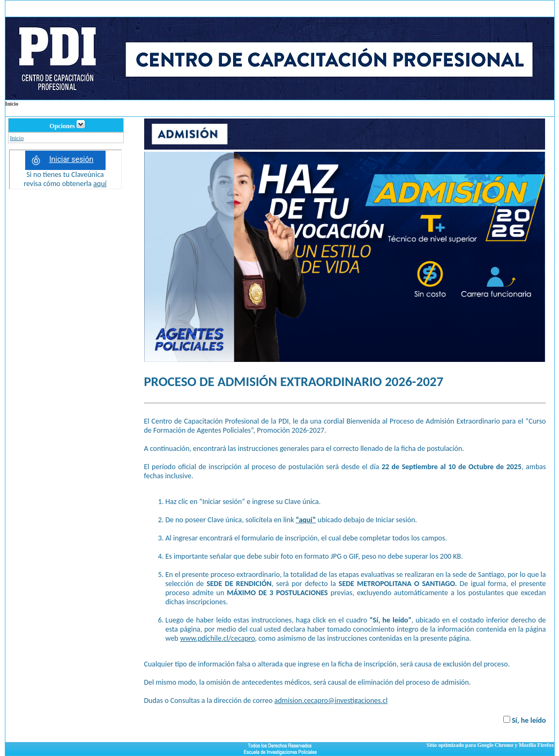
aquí (100, 184)
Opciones (67, 126)
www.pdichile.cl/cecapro (218, 638)
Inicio (17, 138)
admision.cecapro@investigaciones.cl (331, 701)
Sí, (516, 720)
